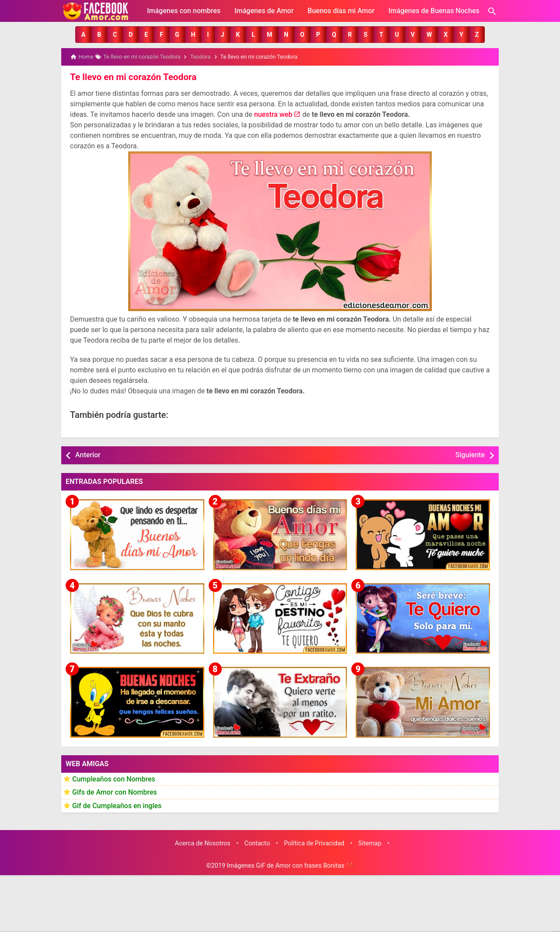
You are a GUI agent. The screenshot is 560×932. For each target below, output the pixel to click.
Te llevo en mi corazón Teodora (131, 77)
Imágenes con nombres (184, 11)
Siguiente (470, 454)
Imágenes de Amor (264, 11)
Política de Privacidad (314, 843)
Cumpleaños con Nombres (114, 778)
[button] (83, 35)
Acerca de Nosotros (203, 843)
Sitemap (370, 843)
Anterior (88, 454)
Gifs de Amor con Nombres (115, 792)
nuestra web (273, 114)
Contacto (257, 843)
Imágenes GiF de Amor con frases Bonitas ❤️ (290, 865)
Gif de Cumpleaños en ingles (117, 805)
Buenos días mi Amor (341, 11)
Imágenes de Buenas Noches (434, 11)
